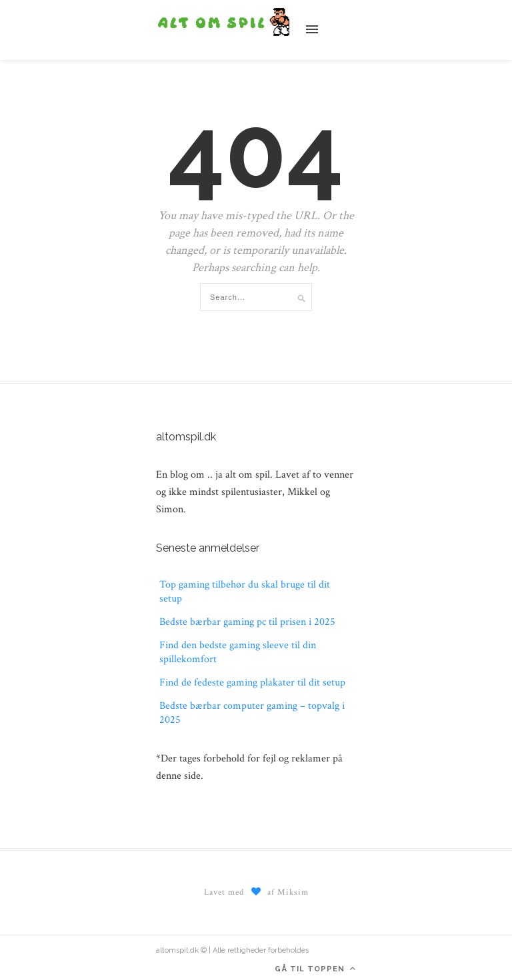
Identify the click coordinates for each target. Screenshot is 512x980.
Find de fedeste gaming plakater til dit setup (252, 683)
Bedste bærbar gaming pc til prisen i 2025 (247, 622)
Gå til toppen (315, 968)
